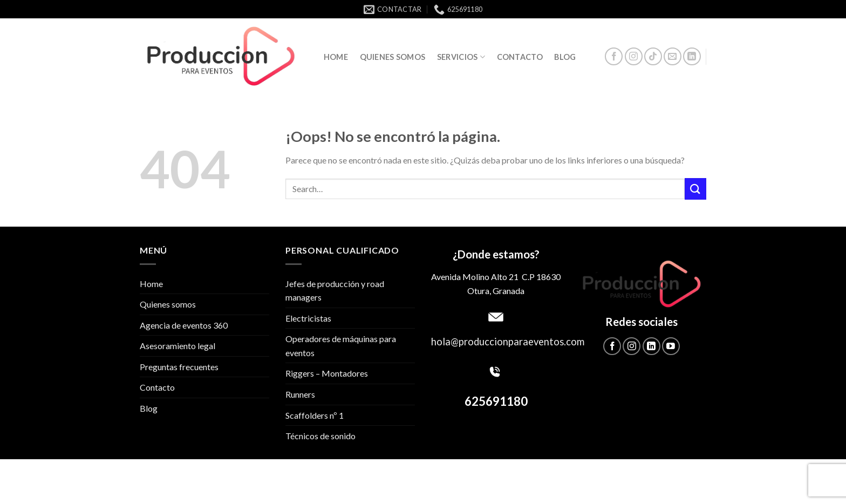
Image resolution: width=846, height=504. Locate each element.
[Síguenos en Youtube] (671, 346)
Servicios (461, 57)
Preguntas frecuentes (179, 367)
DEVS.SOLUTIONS (526, 490)
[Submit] (695, 189)
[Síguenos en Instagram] (634, 56)
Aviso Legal (509, 474)
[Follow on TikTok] (653, 56)
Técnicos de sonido (320, 436)
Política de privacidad (357, 474)
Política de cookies (444, 474)
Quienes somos (393, 57)
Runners (300, 394)
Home (336, 57)
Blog (565, 57)
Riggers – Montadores (327, 373)
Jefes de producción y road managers (335, 291)
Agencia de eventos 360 (184, 325)
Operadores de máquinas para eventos (341, 346)
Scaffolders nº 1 (315, 415)
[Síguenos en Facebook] (614, 56)
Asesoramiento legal (178, 346)
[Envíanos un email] (673, 56)
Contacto (520, 57)
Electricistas (308, 318)
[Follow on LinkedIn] (692, 56)
